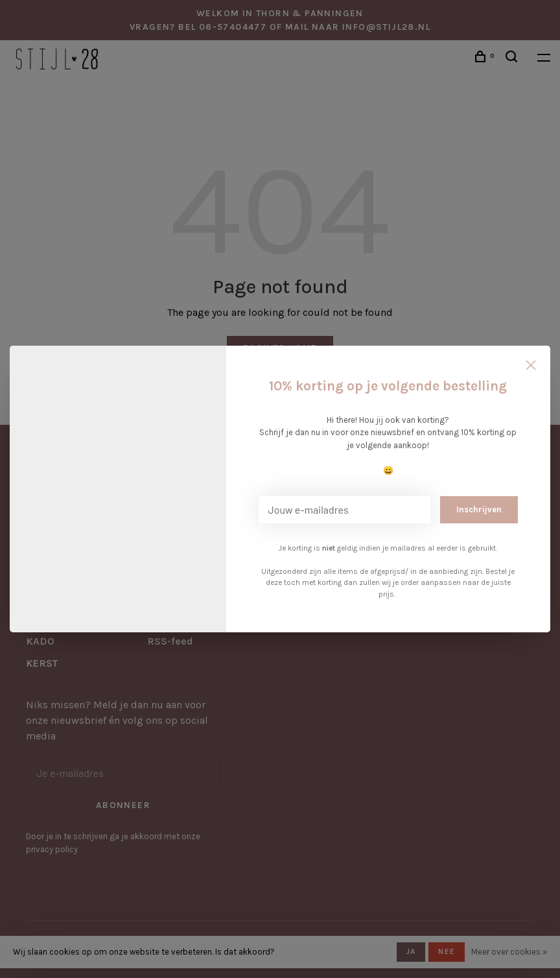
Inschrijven (479, 509)
